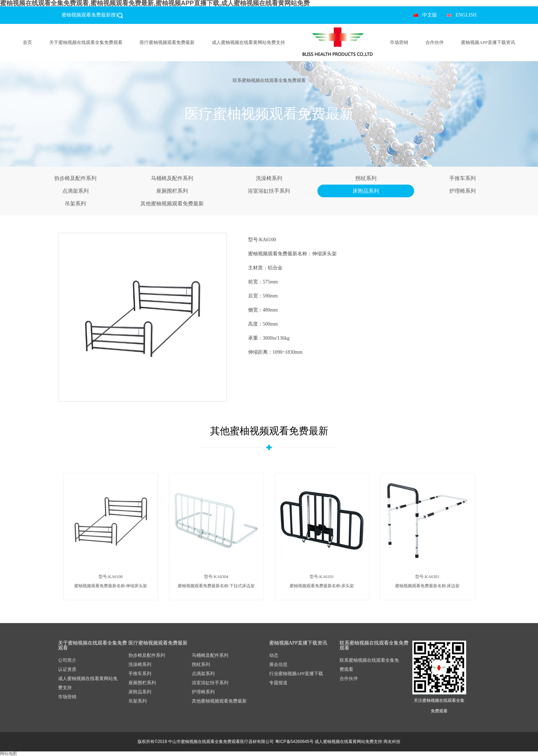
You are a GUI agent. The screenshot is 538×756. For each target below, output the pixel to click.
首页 (27, 42)
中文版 (430, 15)
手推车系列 (463, 178)
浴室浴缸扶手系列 (269, 191)
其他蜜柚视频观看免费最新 (172, 204)
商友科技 (392, 742)
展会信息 (278, 664)
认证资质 (67, 669)
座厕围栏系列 (172, 191)
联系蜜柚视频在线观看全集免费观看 (269, 80)
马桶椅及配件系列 (172, 178)
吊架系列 (75, 204)
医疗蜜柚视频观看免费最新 (167, 42)
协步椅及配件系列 (75, 178)
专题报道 (278, 683)
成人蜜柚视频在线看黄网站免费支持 (248, 42)
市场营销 (399, 42)
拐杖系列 (366, 178)
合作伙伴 (435, 42)
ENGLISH (466, 15)
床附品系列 (366, 191)
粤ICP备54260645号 (294, 742)
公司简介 (67, 660)
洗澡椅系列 (269, 178)
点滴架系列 (75, 191)
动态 (274, 655)
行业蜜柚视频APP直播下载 (296, 674)
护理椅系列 (463, 191)
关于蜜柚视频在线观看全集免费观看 (86, 42)
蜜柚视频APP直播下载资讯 (488, 42)
